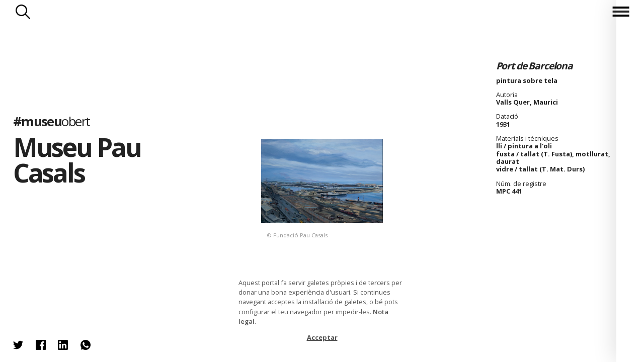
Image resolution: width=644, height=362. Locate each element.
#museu (52, 121)
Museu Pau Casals (77, 160)
